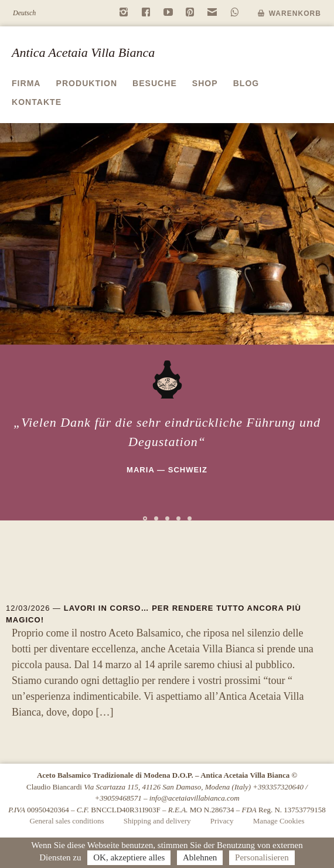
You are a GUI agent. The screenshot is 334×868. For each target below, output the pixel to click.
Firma (26, 83)
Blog (246, 83)
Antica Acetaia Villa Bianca (83, 52)
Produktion (87, 83)
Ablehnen (200, 857)
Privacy (222, 821)
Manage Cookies (279, 821)
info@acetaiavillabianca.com (195, 798)
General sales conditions (67, 821)
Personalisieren (262, 857)
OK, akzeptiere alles (129, 857)
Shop (205, 83)
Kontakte (37, 102)
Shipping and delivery (157, 821)
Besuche (155, 83)
